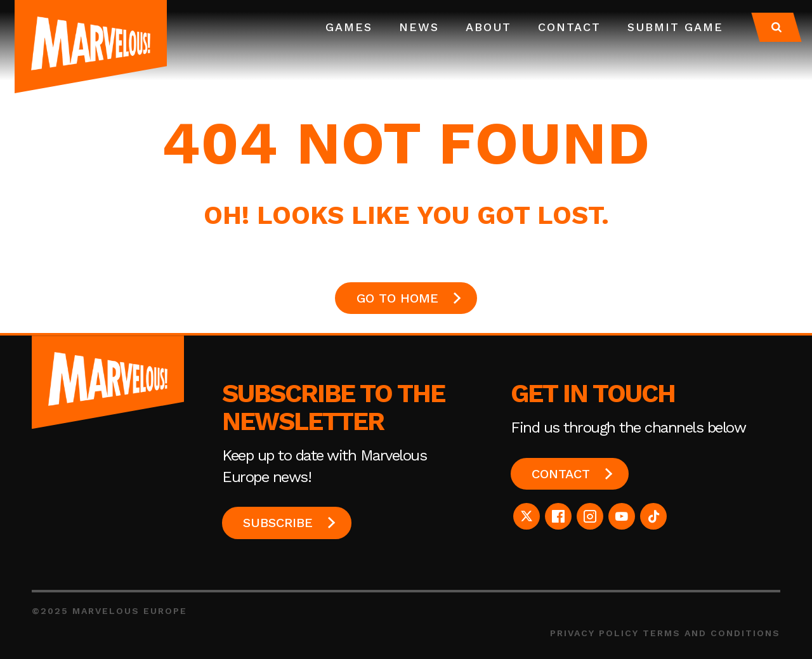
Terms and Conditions (711, 633)
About (488, 27)
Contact (569, 27)
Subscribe (278, 523)
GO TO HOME (397, 298)
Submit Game (675, 27)
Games (349, 27)
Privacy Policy (594, 633)
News (419, 27)
